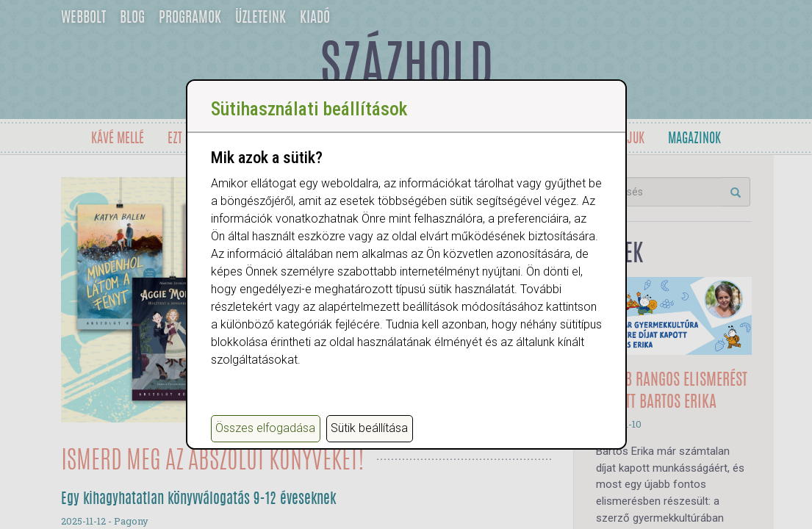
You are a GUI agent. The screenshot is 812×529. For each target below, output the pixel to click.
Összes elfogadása (265, 428)
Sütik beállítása (369, 428)
